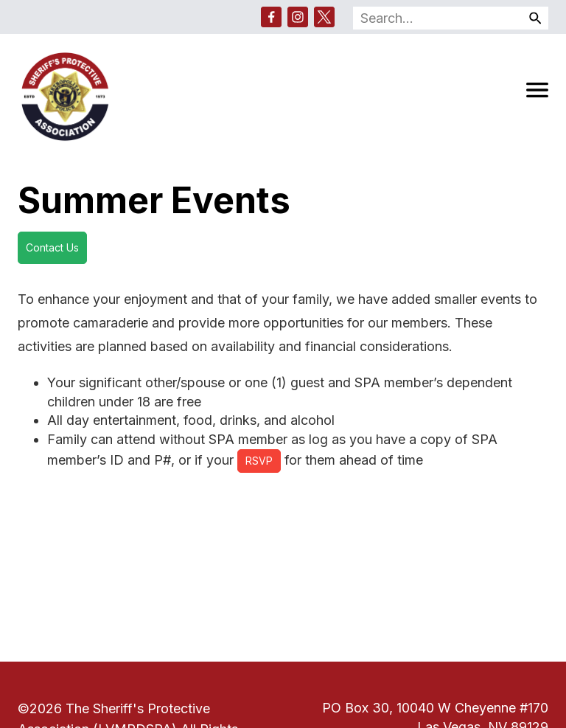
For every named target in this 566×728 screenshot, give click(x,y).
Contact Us (52, 247)
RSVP (259, 461)
